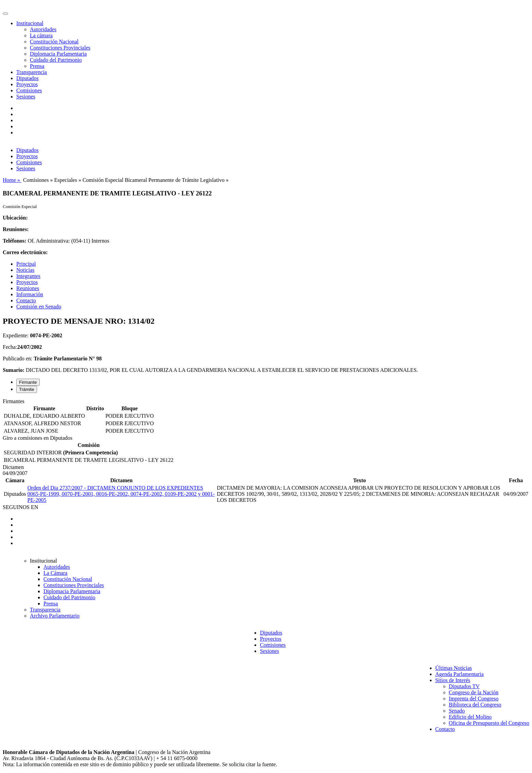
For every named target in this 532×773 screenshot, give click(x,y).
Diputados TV (464, 686)
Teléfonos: (15, 241)
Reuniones (28, 288)
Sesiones (26, 97)
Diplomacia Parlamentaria (58, 54)
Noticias (25, 270)
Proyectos (27, 84)
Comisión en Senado (39, 307)
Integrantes (28, 276)
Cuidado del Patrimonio (56, 60)
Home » (12, 180)
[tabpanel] (266, 417)
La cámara (41, 35)
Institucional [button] (30, 23)
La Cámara (55, 573)
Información (30, 294)
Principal (26, 264)
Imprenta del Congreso (474, 699)
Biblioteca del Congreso (475, 705)
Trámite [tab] (27, 389)
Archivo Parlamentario (55, 616)
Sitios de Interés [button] (453, 680)
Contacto (26, 300)
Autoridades (43, 29)
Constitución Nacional (54, 42)
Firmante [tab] (28, 382)
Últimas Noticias (454, 668)
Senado (457, 711)
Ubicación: (15, 218)
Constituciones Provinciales (60, 48)
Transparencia (32, 72)
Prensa (37, 66)
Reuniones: (16, 229)
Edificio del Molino (470, 717)
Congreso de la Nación (474, 692)
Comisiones (29, 90)
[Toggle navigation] (5, 14)
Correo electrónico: (25, 252)
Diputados (27, 78)
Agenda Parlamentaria (460, 674)
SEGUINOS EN (20, 507)
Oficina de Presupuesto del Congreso (489, 723)
